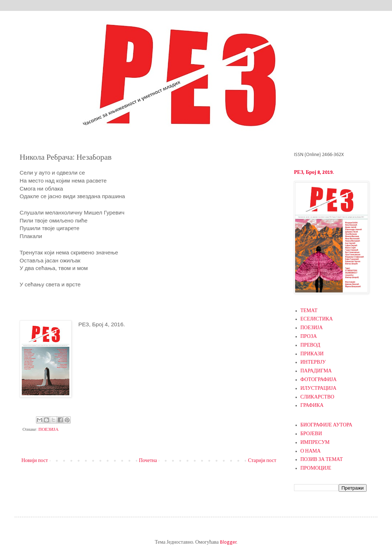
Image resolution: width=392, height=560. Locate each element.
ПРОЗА (309, 337)
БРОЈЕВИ (311, 434)
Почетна (148, 461)
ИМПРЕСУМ (315, 443)
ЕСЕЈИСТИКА (317, 319)
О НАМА (311, 451)
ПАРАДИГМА (316, 371)
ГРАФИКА (312, 406)
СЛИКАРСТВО (317, 397)
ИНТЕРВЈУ (313, 362)
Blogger (228, 542)
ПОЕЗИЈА (48, 430)
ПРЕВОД (311, 345)
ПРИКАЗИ (312, 354)
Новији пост (35, 461)
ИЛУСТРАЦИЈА (318, 389)
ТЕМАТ (309, 311)
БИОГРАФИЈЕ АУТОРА (326, 425)
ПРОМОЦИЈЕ (316, 468)
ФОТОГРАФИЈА (319, 380)
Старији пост (262, 461)
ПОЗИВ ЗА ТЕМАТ (322, 460)
